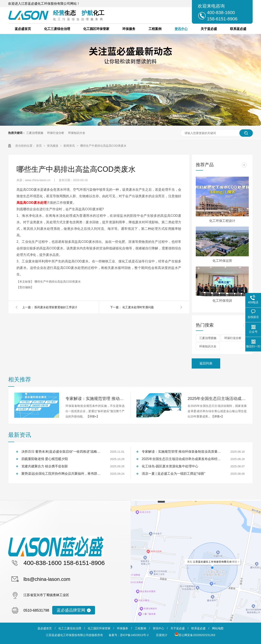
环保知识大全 (77, 133)
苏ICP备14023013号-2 (134, 635)
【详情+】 (93, 416)
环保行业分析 (56, 133)
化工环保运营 (222, 261)
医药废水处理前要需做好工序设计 (56, 307)
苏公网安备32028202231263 (195, 635)
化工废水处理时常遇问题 (138, 307)
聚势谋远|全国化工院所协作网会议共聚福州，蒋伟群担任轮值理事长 (62, 474)
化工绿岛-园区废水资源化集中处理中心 (170, 466)
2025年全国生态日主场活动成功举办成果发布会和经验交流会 (217, 399)
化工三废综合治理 (57, 29)
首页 (39, 146)
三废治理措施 (35, 133)
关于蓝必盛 (209, 29)
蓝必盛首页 (23, 29)
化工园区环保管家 (96, 29)
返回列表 (206, 363)
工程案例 (155, 29)
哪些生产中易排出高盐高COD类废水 (103, 146)
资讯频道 (53, 146)
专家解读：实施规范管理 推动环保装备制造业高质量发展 (95, 399)
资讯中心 (181, 29)
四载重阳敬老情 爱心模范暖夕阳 (45, 459)
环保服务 (129, 29)
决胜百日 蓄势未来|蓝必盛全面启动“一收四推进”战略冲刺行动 (62, 452)
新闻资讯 (70, 146)
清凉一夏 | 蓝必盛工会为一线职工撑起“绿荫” (174, 474)
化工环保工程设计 (222, 221)
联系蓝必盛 (238, 29)
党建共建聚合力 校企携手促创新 (45, 466)
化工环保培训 (222, 301)
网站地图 (218, 628)
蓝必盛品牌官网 (71, 610)
